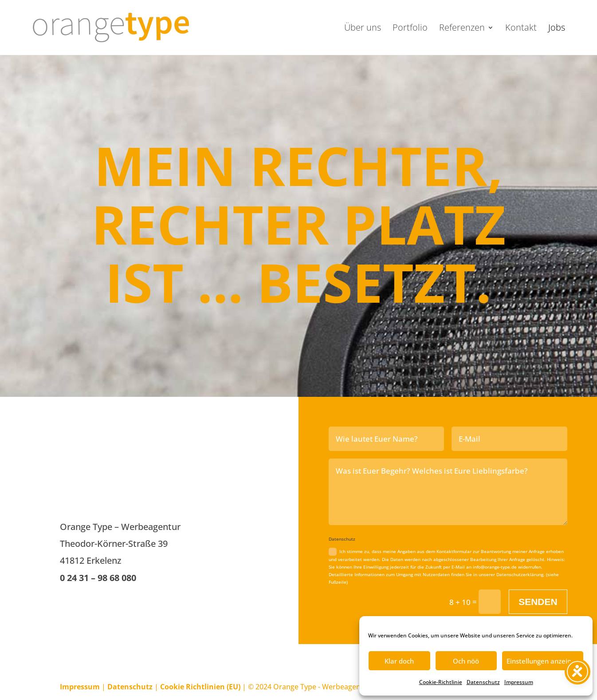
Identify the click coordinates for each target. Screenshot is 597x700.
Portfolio (410, 29)
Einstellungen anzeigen (543, 661)
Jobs (557, 29)
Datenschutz (483, 682)
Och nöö (466, 661)
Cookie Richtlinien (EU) (200, 687)
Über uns (363, 29)
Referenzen (462, 29)
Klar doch (399, 661)
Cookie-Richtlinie (441, 682)
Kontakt (521, 29)
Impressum (519, 682)
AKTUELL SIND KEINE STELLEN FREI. (137, 455)
